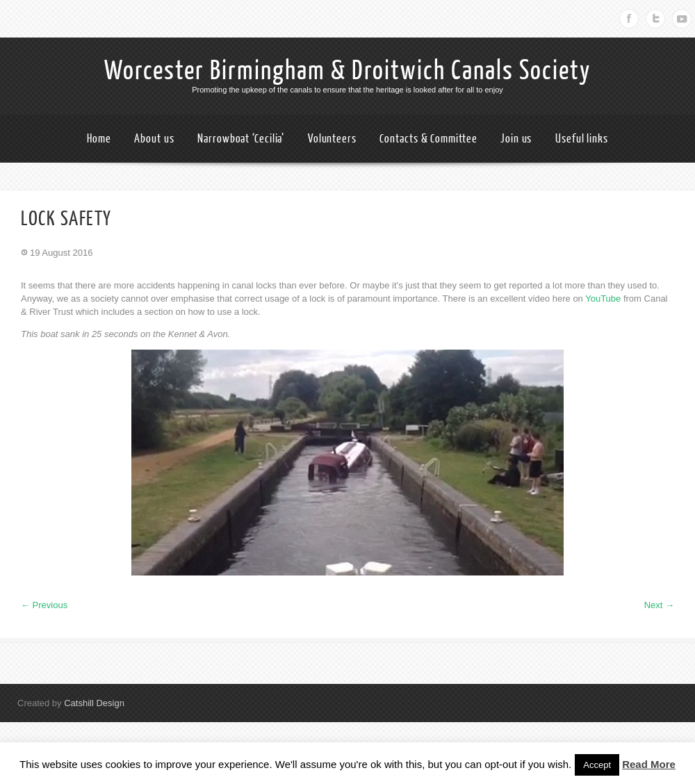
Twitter (655, 19)
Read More (649, 764)
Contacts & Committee (428, 139)
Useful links (582, 139)
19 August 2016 (61, 253)
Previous (44, 605)
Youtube (682, 19)
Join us (516, 139)
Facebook (629, 19)
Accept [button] (597, 765)
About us (154, 139)
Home (99, 139)
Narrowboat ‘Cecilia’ (241, 139)
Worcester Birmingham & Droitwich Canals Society (347, 71)
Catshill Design (94, 703)
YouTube (603, 299)
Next (659, 605)
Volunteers (332, 139)
